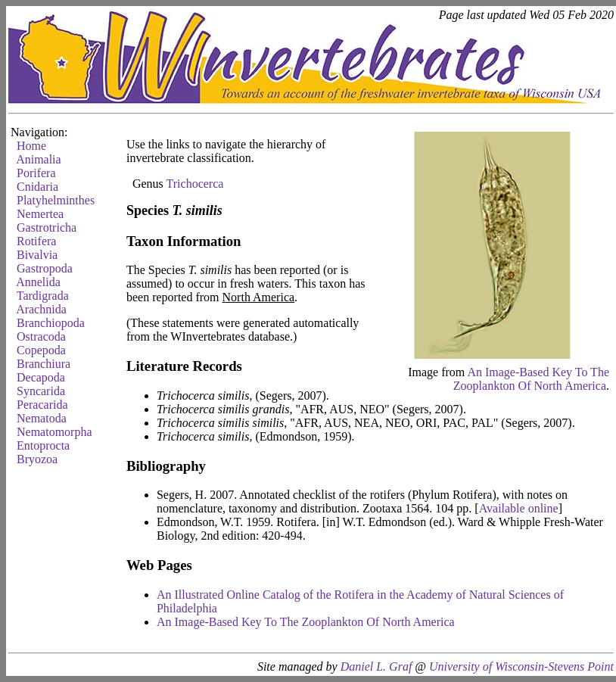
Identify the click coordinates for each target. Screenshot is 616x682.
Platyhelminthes (56, 200)
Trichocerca (195, 184)
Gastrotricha (47, 227)
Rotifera (36, 241)
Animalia (39, 159)
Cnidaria (37, 187)
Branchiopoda (51, 323)
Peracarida (42, 405)
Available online (519, 508)
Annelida (38, 282)
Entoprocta (43, 445)
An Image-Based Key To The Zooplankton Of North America (531, 379)
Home (31, 146)
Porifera (36, 173)
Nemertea (40, 214)
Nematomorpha (54, 432)
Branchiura (44, 364)
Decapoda (41, 377)
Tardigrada (43, 296)
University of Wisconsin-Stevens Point (521, 666)
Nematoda (42, 418)
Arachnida (41, 309)
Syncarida (41, 391)
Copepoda (41, 350)
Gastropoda (45, 268)
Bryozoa (37, 459)
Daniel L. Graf (376, 666)
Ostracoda (41, 336)
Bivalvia (37, 255)
